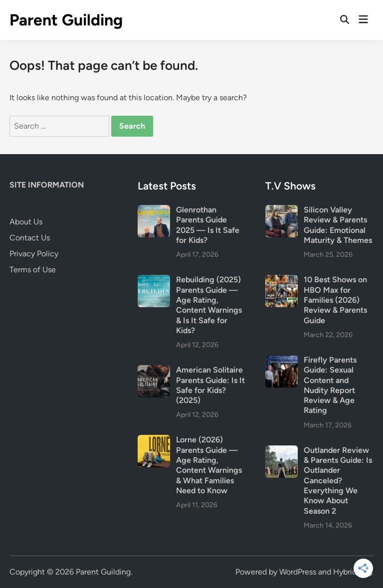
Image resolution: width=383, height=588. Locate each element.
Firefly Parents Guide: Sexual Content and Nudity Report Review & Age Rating (330, 385)
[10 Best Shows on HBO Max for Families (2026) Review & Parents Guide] (282, 281)
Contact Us (30, 238)
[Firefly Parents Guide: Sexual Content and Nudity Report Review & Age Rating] (282, 361)
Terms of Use (33, 270)
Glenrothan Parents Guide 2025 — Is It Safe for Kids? (208, 225)
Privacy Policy (34, 254)
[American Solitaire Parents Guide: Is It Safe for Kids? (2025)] (154, 371)
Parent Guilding (66, 20)
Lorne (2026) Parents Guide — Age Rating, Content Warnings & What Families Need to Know (209, 465)
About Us (26, 222)
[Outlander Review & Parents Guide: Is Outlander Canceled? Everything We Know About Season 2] (282, 451)
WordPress (298, 572)
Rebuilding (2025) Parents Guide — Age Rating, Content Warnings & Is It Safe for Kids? (209, 305)
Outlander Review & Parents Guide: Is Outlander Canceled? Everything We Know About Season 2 (338, 481)
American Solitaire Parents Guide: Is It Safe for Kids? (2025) (210, 385)
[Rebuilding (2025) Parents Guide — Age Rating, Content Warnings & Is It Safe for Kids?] (154, 281)
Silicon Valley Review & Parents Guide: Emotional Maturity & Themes (338, 225)
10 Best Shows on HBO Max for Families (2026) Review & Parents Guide (335, 300)
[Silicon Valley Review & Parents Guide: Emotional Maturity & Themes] (282, 211)
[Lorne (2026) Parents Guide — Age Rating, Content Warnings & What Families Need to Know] (154, 441)
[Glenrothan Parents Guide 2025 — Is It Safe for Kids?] (154, 211)
